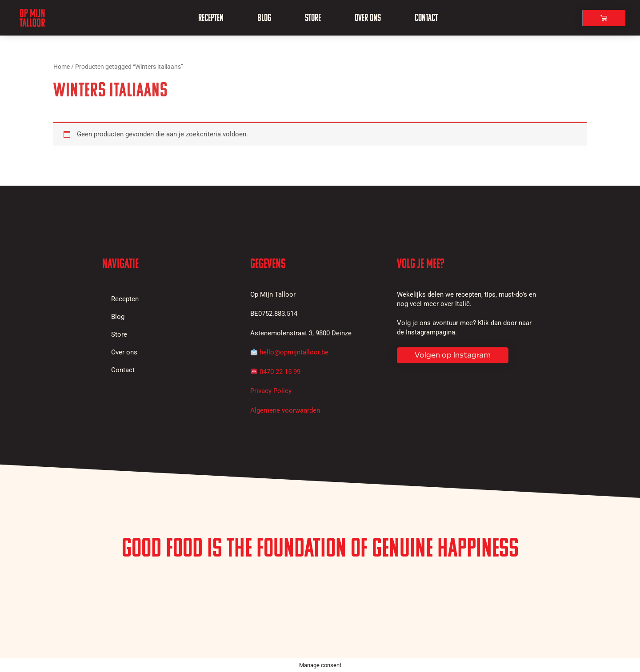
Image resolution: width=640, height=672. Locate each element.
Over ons (368, 18)
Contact (426, 18)
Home (62, 67)
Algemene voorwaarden (285, 410)
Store (313, 18)
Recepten (211, 18)
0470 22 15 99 (280, 372)
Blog (264, 18)
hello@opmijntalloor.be (294, 352)
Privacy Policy (271, 391)
